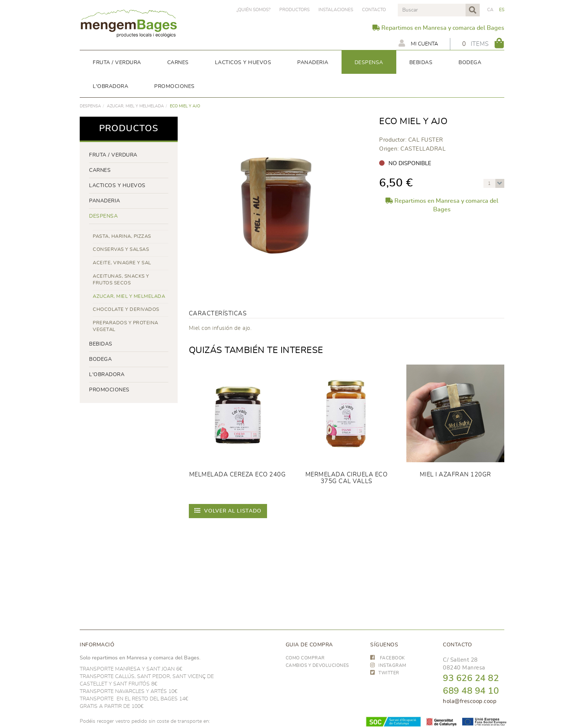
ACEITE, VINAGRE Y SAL (122, 263)
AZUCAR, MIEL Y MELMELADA (135, 106)
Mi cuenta (418, 43)
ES (502, 10)
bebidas (101, 344)
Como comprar (305, 658)
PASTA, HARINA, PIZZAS (122, 237)
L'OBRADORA (107, 375)
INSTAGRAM (388, 665)
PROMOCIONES (109, 390)
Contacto (374, 10)
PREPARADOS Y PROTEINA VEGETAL (126, 327)
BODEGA (100, 359)
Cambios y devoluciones (317, 665)
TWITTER (385, 673)
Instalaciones (336, 10)
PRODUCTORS (294, 10)
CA (491, 10)
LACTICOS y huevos (117, 186)
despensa (90, 106)
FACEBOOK (388, 658)
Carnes (100, 170)
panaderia (105, 201)
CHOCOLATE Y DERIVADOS (126, 310)
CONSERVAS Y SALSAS (121, 250)
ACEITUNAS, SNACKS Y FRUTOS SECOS (121, 280)
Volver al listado (228, 510)
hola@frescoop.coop (470, 701)
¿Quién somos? (253, 10)
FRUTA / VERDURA (113, 155)
